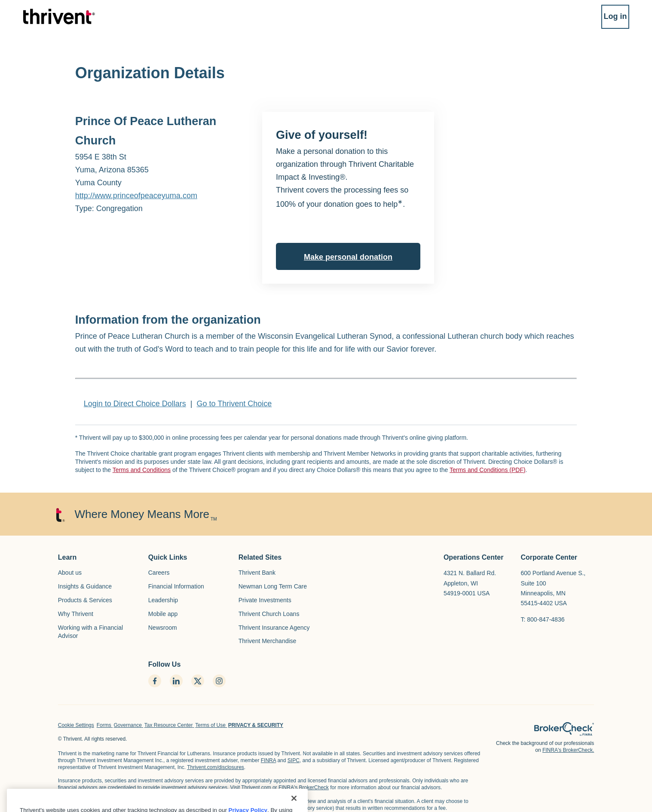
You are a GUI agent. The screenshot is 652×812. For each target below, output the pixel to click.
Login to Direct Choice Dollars (135, 404)
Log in (606, 21)
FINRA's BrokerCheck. (568, 750)
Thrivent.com (256, 787)
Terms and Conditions (142, 470)
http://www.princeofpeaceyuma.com (136, 196)
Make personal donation (348, 257)
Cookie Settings (76, 725)
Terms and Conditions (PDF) (488, 470)
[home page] (564, 729)
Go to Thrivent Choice (234, 404)
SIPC (294, 760)
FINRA (268, 760)
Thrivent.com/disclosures (216, 767)
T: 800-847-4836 (543, 619)
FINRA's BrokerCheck (304, 787)
